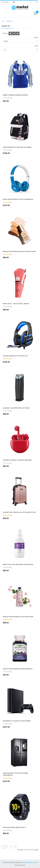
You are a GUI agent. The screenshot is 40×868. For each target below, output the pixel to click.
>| (16, 847)
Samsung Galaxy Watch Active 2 (14, 827)
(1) (11, 202)
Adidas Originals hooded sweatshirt (15, 95)
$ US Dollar (6, 2)
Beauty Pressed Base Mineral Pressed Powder (19, 251)
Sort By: (36, 38)
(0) (11, 98)
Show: (37, 46)
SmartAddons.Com (29, 862)
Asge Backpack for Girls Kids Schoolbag (17, 147)
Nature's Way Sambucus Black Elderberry (18, 669)
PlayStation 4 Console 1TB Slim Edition (17, 721)
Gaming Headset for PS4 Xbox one (15, 356)
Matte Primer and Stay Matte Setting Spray (18, 564)
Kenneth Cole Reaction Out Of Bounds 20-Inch (19, 512)
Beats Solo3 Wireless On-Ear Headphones (18, 199)
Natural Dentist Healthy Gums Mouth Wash (18, 617)
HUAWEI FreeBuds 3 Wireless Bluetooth (17, 460)
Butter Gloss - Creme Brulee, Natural (16, 304)
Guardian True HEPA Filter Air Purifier (16, 408)
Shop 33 (10, 21)
